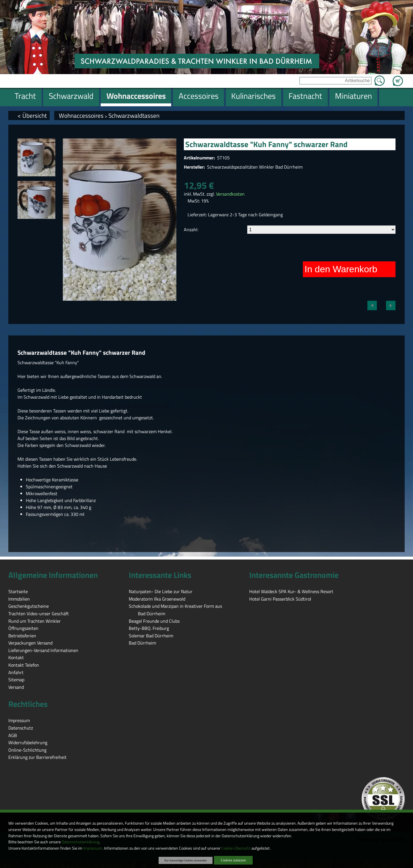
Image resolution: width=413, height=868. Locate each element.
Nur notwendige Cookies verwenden (186, 860)
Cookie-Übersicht (236, 848)
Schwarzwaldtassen (134, 115)
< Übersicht (32, 115)
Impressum (93, 848)
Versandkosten (230, 194)
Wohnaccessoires (81, 115)
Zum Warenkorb (398, 78)
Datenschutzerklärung (80, 842)
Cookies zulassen (233, 860)
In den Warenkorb (341, 269)
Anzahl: (191, 229)
